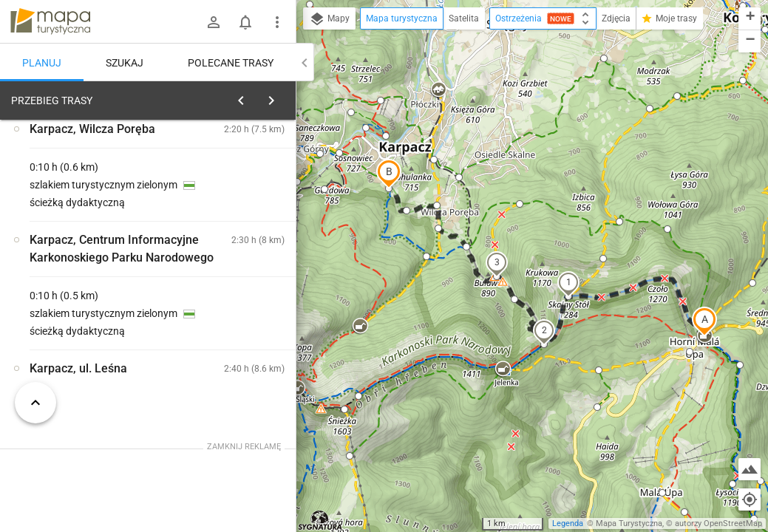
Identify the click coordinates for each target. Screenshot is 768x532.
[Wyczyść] (283, 97)
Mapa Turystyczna (629, 524)
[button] (704, 321)
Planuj (42, 63)
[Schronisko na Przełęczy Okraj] (89, 319)
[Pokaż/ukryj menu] (277, 22)
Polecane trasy (231, 63)
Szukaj (125, 63)
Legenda (568, 524)
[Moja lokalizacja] (750, 499)
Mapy (329, 19)
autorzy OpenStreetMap (718, 524)
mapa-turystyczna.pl (50, 21)
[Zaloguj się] (214, 22)
